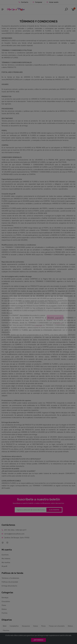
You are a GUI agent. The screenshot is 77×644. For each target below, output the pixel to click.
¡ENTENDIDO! (38, 640)
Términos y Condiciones (10, 578)
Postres (5, 613)
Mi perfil (4, 566)
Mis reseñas (6, 562)
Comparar (37, 2)
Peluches (6, 630)
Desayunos (26, 626)
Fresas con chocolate (57, 626)
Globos (4, 609)
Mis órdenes (6, 559)
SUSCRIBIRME (54, 510)
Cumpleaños (14, 626)
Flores (4, 605)
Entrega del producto (9, 586)
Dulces (36, 626)
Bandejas (5, 598)
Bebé (5, 626)
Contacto (23, 2)
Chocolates (6, 601)
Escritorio (5, 555)
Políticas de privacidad (10, 582)
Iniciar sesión (52, 2)
